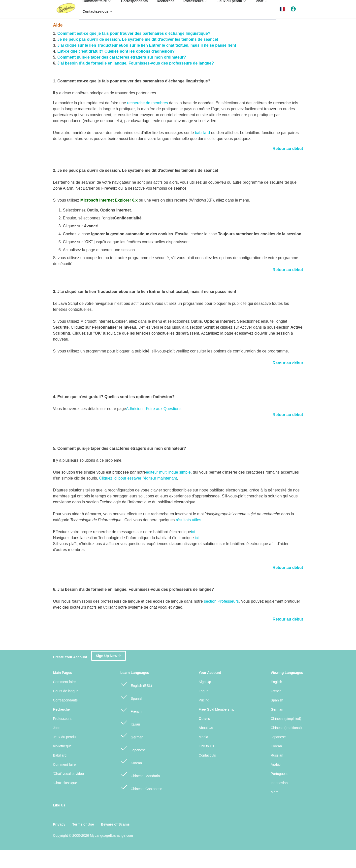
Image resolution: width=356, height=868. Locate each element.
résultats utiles (189, 520)
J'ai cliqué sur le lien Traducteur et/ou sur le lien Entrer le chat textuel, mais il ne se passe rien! (147, 45)
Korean (131, 761)
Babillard (60, 755)
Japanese (133, 748)
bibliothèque (63, 746)
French (131, 709)
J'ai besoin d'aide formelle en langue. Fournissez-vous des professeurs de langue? (136, 63)
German (132, 735)
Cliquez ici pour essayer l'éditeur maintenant (138, 478)
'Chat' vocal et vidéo (68, 774)
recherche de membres (147, 103)
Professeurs (62, 719)
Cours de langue (66, 691)
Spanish (132, 696)
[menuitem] (98, 14)
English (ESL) (136, 683)
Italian (130, 722)
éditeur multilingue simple (168, 472)
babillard (202, 133)
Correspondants (65, 700)
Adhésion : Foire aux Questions (154, 409)
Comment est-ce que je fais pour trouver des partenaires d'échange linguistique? (134, 33)
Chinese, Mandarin (140, 774)
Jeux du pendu (65, 737)
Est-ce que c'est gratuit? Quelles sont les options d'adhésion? (116, 51)
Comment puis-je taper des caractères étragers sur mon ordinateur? (122, 57)
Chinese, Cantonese (141, 787)
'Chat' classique (65, 783)
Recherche (62, 709)
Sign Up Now (109, 655)
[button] (283, 9)
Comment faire (65, 682)
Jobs (57, 728)
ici (193, 532)
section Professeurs (221, 601)
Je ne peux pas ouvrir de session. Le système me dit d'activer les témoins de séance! (138, 39)
